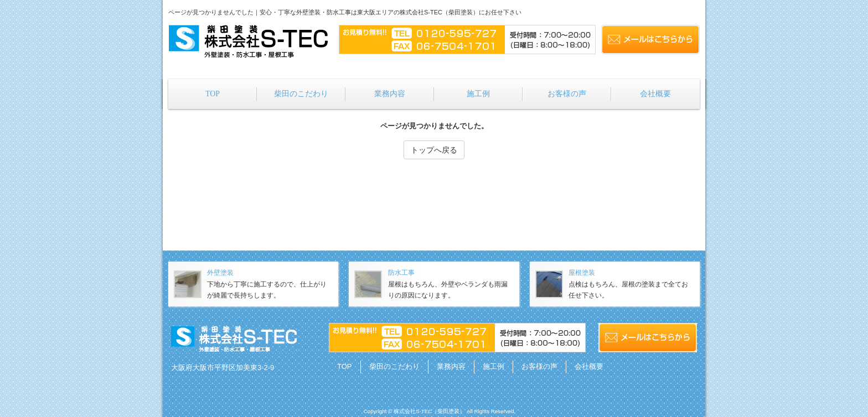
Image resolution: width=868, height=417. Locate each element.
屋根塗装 (582, 273)
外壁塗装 (220, 273)
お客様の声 (539, 366)
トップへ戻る (434, 150)
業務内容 (451, 366)
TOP (345, 366)
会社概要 (589, 366)
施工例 (494, 366)
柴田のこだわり (394, 366)
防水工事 (401, 273)
